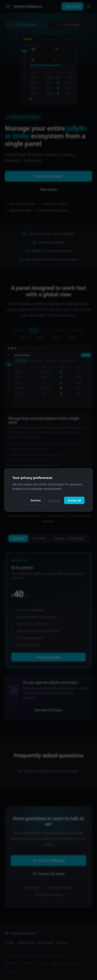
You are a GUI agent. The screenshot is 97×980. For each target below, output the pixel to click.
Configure (54, 500)
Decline (36, 500)
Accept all (74, 500)
